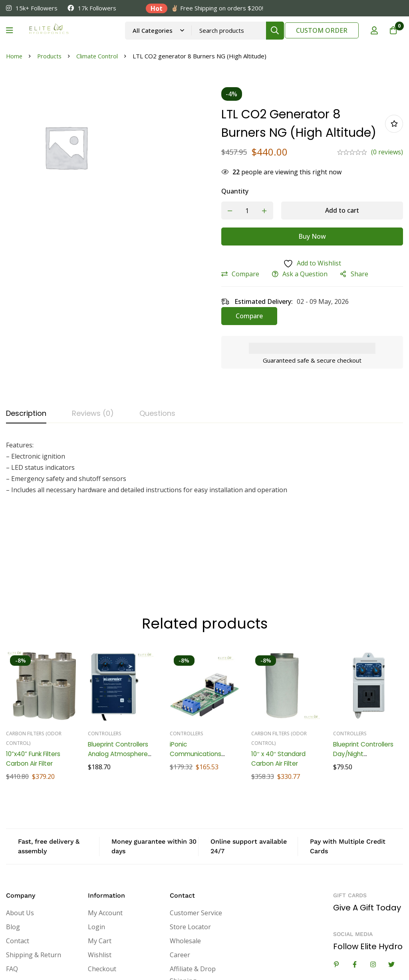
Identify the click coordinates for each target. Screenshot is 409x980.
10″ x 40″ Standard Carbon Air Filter (280, 695)
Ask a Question (310, 293)
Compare (251, 293)
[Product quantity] (252, 229)
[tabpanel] (204, 486)
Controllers (105, 670)
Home (15, 56)
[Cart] (393, 30)
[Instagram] (373, 901)
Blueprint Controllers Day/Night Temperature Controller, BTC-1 (366, 695)
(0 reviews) (387, 171)
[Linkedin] (336, 901)
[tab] (26, 432)
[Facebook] (355, 901)
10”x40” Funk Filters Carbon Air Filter (36, 695)
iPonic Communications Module (197, 690)
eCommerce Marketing (40, 960)
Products (51, 56)
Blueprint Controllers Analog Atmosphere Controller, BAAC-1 (121, 690)
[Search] (274, 31)
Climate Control (99, 56)
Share (365, 293)
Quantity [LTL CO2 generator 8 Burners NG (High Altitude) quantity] (240, 210)
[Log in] (373, 30)
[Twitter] (391, 901)
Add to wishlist (394, 133)
